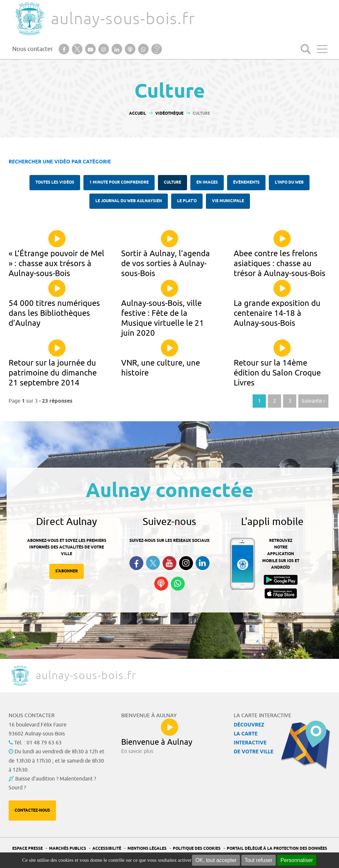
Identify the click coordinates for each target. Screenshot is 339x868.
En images (207, 182)
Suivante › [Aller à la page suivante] (313, 401)
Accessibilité (107, 849)
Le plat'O (187, 201)
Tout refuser (259, 860)
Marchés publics (68, 849)
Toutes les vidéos (55, 182)
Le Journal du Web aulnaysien (129, 201)
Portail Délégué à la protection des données (277, 849)
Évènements (246, 182)
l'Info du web (289, 182)
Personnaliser (297, 860)
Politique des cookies (197, 849)
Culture (172, 182)
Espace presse (27, 849)
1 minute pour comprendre (119, 182)
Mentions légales (147, 849)
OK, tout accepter (216, 860)
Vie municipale (228, 201)
